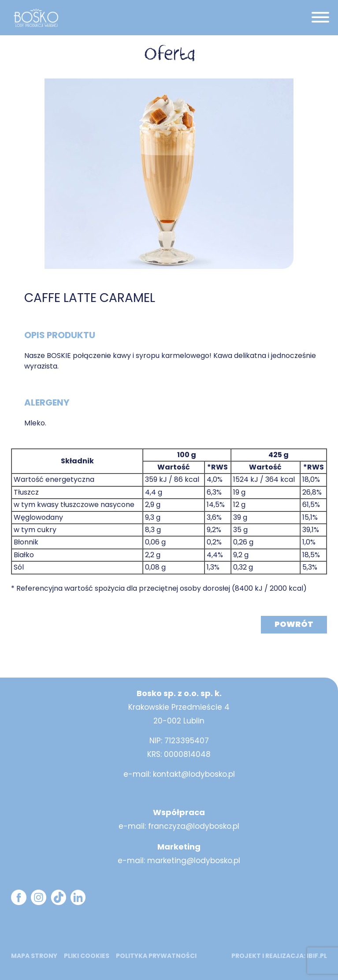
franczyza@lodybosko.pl (194, 826)
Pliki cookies (87, 956)
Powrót (294, 624)
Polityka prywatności (156, 956)
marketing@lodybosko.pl (194, 861)
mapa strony (34, 956)
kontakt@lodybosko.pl (194, 774)
